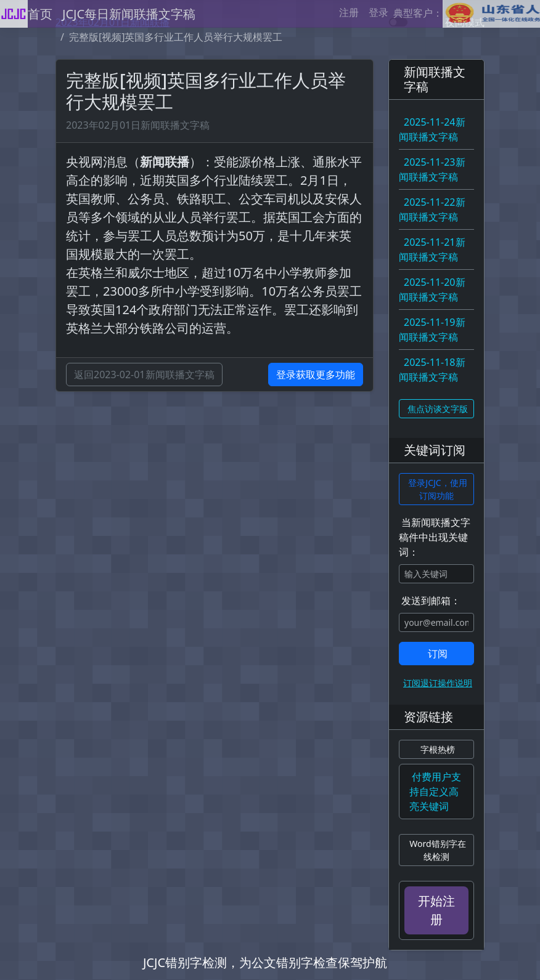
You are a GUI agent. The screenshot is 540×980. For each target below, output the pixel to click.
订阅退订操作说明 (438, 683)
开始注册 (436, 910)
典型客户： (467, 14)
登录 (378, 12)
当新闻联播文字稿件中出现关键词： (435, 537)
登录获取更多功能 (316, 375)
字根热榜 (438, 749)
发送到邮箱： (431, 601)
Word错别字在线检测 (437, 850)
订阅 (438, 654)
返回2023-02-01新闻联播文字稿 (144, 375)
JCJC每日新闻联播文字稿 (129, 14)
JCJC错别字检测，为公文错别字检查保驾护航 (265, 962)
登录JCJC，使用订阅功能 (437, 489)
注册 (349, 12)
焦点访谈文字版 (438, 409)
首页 (40, 14)
